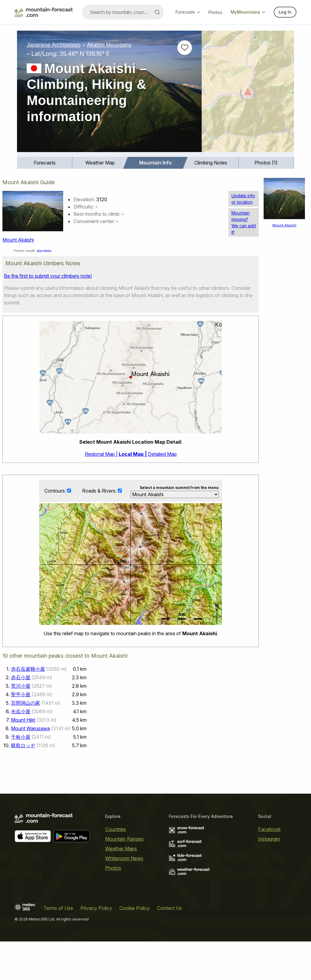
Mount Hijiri (23, 720)
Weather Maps (121, 849)
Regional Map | (101, 454)
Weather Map (100, 163)
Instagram (269, 839)
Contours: (56, 491)
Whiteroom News (124, 858)
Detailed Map (162, 454)
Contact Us (169, 908)
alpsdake (44, 251)
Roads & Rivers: (100, 491)
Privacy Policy (96, 908)
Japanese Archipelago (54, 45)
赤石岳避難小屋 (28, 669)
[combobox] (123, 12)
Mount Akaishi (18, 240)
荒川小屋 (21, 686)
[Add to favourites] (185, 48)
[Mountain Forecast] (44, 12)
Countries (116, 829)
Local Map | (133, 454)
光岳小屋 (21, 711)
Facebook (269, 829)
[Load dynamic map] (248, 94)
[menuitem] (45, 163)
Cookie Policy (135, 908)
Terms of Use (58, 908)
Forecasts (188, 12)
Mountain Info (155, 163)
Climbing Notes (211, 163)
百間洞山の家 (26, 703)
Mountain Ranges (124, 839)
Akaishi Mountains (109, 45)
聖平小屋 (21, 694)
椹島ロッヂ (23, 745)
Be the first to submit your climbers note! (48, 276)
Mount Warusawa (30, 728)
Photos (215, 12)
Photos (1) (266, 163)
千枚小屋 (21, 737)
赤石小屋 (21, 677)
